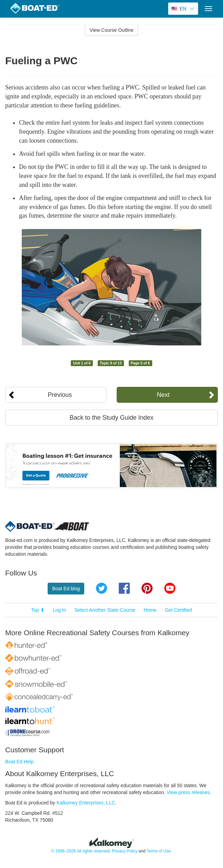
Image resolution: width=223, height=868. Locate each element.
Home (150, 610)
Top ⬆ (38, 610)
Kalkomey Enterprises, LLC (86, 803)
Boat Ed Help (20, 762)
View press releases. (189, 792)
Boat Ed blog (66, 589)
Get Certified (178, 610)
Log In (60, 610)
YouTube (170, 588)
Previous (60, 395)
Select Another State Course (105, 610)
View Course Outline (111, 30)
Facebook (124, 588)
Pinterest (147, 588)
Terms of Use (158, 851)
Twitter (101, 588)
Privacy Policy (125, 851)
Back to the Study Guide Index (111, 418)
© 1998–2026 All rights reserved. (81, 851)
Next (163, 395)
